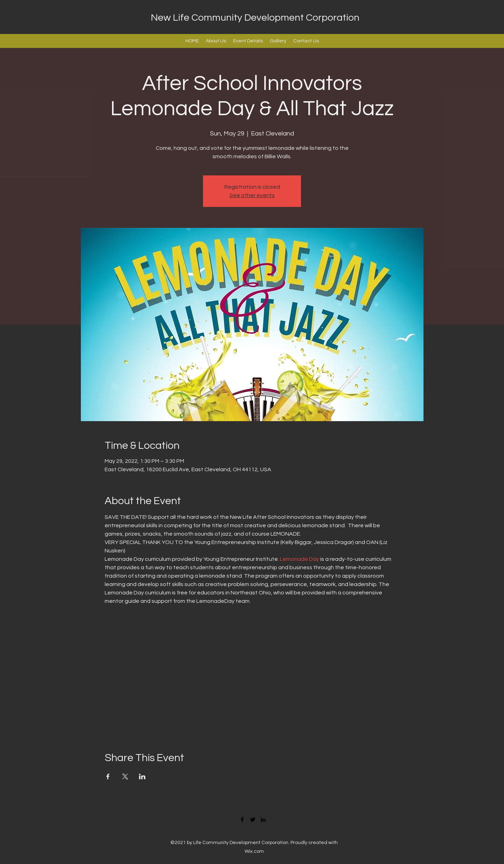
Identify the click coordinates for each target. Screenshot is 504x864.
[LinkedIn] (263, 820)
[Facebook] (242, 820)
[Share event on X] (125, 776)
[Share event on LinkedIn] (142, 776)
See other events (252, 195)
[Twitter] (253, 820)
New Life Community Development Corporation (255, 18)
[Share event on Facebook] (108, 776)
